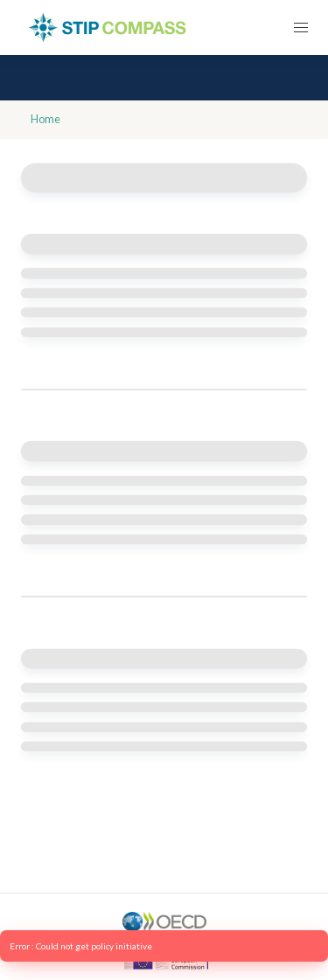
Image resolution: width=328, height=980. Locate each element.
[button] (300, 28)
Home (45, 119)
